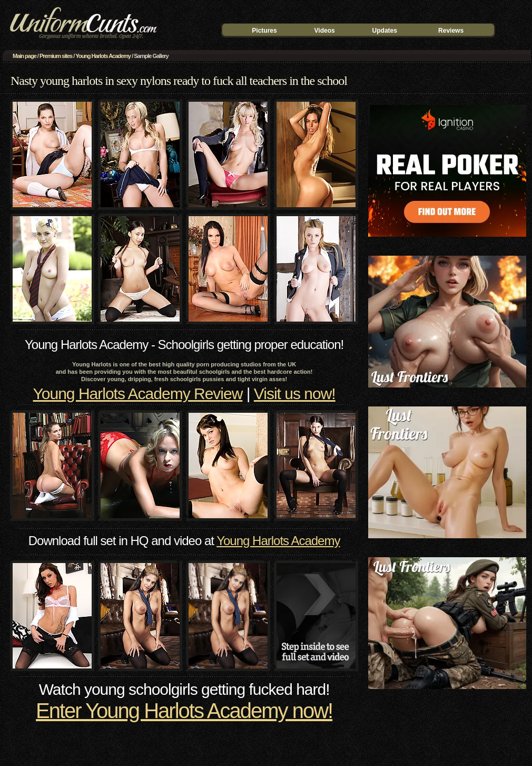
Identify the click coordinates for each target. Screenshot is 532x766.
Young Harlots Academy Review (138, 394)
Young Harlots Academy (103, 56)
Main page (24, 56)
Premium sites (56, 56)
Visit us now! (295, 394)
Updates (385, 31)
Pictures (264, 31)
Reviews (451, 31)
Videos (325, 31)
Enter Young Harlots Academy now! (184, 711)
